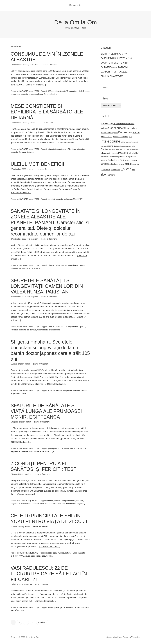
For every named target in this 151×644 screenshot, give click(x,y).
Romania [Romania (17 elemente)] (134, 160)
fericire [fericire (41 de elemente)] (136, 133)
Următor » (42, 622)
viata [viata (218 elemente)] (128, 169)
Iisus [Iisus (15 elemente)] (130, 137)
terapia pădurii (42, 556)
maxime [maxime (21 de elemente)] (104, 146)
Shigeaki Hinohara (18, 393)
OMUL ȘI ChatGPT (110, 76)
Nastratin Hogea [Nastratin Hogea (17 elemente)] (119, 146)
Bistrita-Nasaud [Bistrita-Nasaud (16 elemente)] (129, 124)
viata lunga (50, 451)
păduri (74, 553)
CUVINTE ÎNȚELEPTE (29, 501)
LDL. (69, 149)
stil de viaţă (23, 268)
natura (68, 553)
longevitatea (73, 265)
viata (51, 556)
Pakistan (14, 330)
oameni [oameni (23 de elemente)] (128, 146)
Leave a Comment (49, 65)
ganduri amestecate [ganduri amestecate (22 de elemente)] (120, 137)
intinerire (80, 501)
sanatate (24, 94)
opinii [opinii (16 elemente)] (134, 146)
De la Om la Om (75, 22)
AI (58, 91)
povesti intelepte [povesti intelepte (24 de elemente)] (111, 153)
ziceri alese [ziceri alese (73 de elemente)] (108, 175)
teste (42, 504)
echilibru (51, 390)
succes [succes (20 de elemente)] (113, 170)
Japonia (59, 390)
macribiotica (26, 504)
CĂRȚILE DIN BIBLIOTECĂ (114, 58)
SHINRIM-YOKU (18, 556)
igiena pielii (52, 448)
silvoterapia (30, 556)
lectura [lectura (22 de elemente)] (128, 142)
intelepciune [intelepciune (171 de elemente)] (111, 141)
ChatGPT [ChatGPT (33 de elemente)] (112, 128)
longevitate (15, 94)
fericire (57, 501)
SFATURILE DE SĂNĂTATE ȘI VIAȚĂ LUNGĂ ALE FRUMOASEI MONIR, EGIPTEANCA (46, 411)
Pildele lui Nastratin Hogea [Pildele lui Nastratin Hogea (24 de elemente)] (118, 149)
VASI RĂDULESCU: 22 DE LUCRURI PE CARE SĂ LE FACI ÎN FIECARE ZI (49, 574)
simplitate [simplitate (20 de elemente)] (136, 164)
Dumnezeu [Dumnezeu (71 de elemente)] (125, 132)
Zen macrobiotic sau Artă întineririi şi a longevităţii (65, 504)
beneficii (51, 199)
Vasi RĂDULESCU (18, 610)
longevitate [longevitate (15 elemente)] (135, 142)
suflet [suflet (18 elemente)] (118, 170)
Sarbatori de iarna (26, 152)
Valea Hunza (42, 330)
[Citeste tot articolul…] (35, 85)
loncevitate (75, 448)
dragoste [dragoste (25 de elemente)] (114, 133)
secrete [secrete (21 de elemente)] (121, 164)
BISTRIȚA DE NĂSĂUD (112, 54)
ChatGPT (64, 91)
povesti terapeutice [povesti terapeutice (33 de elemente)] (127, 157)
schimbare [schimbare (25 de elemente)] (114, 164)
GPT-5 (64, 265)
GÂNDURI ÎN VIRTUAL (112, 72)
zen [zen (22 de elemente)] (134, 170)
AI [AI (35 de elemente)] (114, 124)
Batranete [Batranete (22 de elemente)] (120, 124)
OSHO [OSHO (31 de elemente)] (104, 149)
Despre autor (75, 5)
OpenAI (82, 265)
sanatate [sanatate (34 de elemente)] (105, 164)
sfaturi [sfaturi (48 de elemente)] (128, 164)
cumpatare (73, 91)
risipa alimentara (79, 149)
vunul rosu (39, 94)
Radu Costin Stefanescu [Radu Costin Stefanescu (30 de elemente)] (119, 160)
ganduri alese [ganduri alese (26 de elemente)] (106, 137)
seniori (84, 390)
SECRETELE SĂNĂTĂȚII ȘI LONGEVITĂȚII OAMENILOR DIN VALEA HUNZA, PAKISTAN (47, 286)
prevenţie (58, 607)
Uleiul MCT (78, 199)
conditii (50, 501)
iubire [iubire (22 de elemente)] (123, 142)
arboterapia (52, 553)
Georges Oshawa (68, 501)
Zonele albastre (50, 94)
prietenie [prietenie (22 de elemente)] (104, 160)
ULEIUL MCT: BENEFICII (38, 164)
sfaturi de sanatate (36, 451)
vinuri (31, 94)
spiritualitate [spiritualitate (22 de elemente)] (105, 170)
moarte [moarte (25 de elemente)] (110, 146)
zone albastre (35, 268)
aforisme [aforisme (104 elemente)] (107, 123)
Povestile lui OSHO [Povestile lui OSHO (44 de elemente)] (128, 153)
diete (58, 265)
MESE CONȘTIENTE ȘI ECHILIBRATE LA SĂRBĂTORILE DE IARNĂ (47, 112)
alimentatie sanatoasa (57, 149)
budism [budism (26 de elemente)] (104, 128)
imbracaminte (64, 448)
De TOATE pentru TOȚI (29, 91)
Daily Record (84, 91)
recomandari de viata (72, 607)
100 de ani (52, 91)
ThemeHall (136, 637)
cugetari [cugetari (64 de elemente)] (122, 128)
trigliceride (68, 199)
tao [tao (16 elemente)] (122, 170)
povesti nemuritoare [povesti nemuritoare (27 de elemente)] (109, 157)
